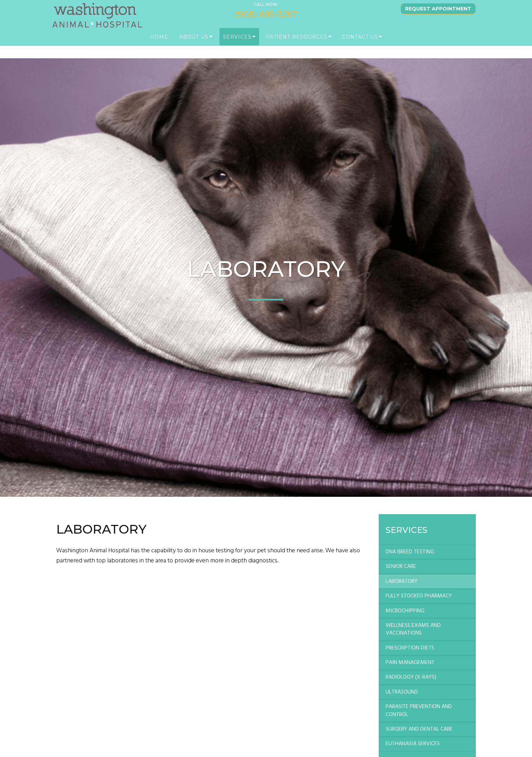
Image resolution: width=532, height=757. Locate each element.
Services (237, 45)
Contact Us (360, 45)
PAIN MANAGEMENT (410, 663)
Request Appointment (438, 17)
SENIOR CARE (401, 567)
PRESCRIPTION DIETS (410, 648)
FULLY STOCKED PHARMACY (419, 596)
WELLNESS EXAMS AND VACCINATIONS (413, 629)
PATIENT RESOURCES (297, 45)
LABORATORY (402, 581)
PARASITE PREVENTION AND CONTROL (419, 711)
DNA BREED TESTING (410, 552)
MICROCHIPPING (405, 611)
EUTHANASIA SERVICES (413, 744)
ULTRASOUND (402, 692)
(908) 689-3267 (266, 22)
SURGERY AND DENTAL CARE (419, 729)
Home (159, 45)
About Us (194, 45)
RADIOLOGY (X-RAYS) (411, 677)
